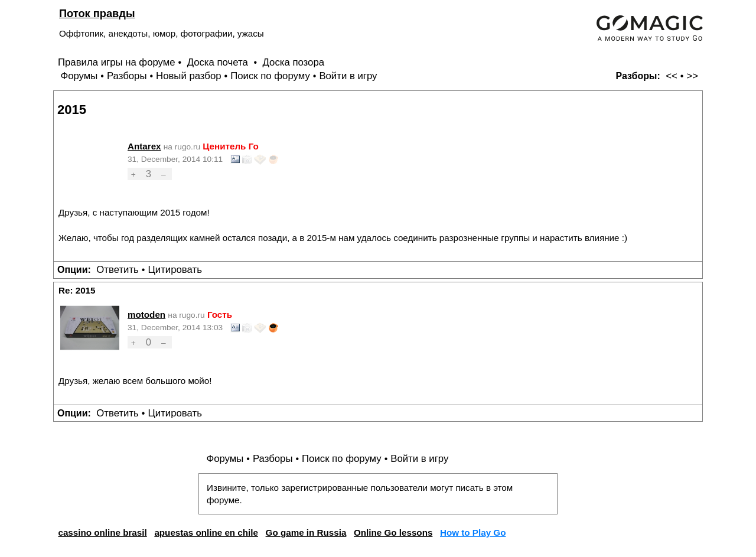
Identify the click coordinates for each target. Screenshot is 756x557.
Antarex (144, 146)
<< (672, 76)
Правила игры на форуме (117, 62)
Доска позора (294, 62)
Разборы (127, 76)
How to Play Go (473, 532)
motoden (146, 315)
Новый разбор (189, 76)
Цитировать (175, 270)
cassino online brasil (102, 532)
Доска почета (219, 62)
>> (692, 76)
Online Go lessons (393, 532)
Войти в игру (348, 76)
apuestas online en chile (206, 532)
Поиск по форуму (270, 76)
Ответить (118, 270)
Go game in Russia (306, 532)
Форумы (79, 76)
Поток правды (97, 13)
